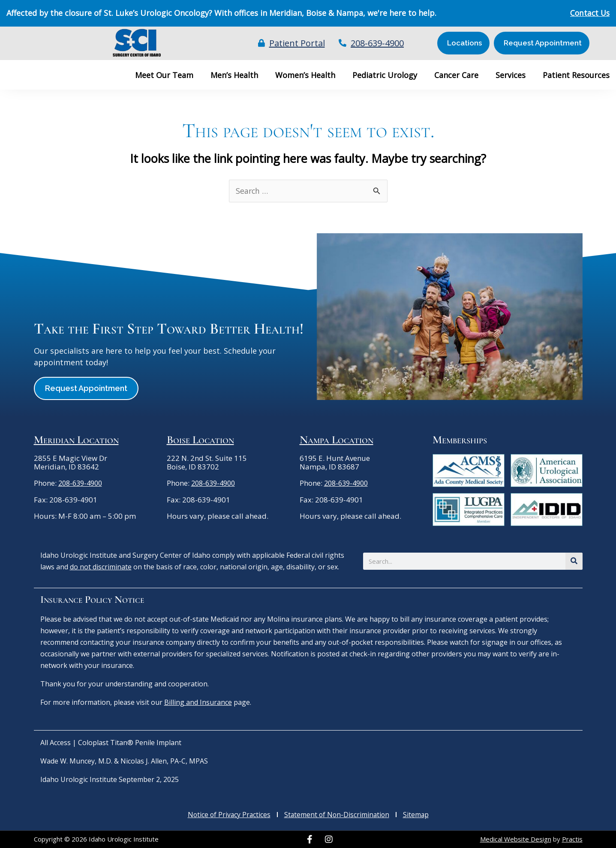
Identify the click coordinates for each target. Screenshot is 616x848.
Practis (572, 839)
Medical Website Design (516, 839)
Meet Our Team (164, 75)
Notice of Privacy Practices (228, 815)
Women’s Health (305, 75)
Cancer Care (456, 75)
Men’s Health (234, 75)
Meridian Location (76, 440)
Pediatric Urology (385, 75)
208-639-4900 (82, 483)
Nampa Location (337, 440)
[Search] (574, 561)
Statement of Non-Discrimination (337, 815)
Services (511, 75)
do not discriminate (101, 567)
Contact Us (589, 13)
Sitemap (418, 815)
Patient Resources (576, 75)
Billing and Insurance (198, 702)
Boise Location (200, 440)
